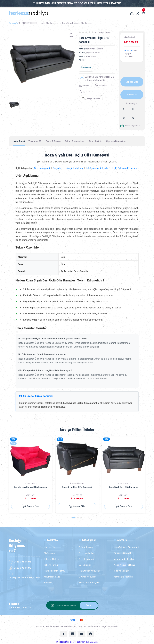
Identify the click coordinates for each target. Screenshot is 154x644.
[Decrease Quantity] (123, 69)
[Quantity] (129, 69)
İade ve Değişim (121, 571)
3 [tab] (81, 518)
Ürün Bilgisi (19, 141)
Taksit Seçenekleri (75, 141)
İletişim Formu (51, 565)
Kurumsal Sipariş (52, 577)
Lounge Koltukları (74, 168)
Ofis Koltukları (86, 547)
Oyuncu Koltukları (87, 577)
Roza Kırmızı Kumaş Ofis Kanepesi (30, 487)
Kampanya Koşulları (123, 577)
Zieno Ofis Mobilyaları (89, 583)
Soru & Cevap (53, 141)
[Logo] (29, 14)
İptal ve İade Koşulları (124, 559)
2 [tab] (78, 518)
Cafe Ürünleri (85, 565)
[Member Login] (138, 14)
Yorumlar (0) (35, 141)
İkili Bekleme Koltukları (98, 168)
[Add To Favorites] (71, 35)
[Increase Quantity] (135, 69)
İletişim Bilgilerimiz (53, 559)
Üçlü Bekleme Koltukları (125, 168)
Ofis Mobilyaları (86, 553)
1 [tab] (74, 518)
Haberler (48, 583)
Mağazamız (50, 553)
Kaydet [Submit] (89, 605)
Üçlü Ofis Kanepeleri (95, 49)
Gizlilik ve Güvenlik (123, 553)
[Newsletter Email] (72, 605)
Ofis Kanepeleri (42, 168)
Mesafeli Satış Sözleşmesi (126, 547)
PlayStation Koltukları (89, 571)
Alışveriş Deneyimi (115, 141)
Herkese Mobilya (93, 53)
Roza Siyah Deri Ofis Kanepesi (77, 487)
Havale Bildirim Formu (54, 571)
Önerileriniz (95, 141)
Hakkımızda (50, 547)
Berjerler (57, 168)
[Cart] (143, 14)
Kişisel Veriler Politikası (124, 565)
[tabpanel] (42, 64)
